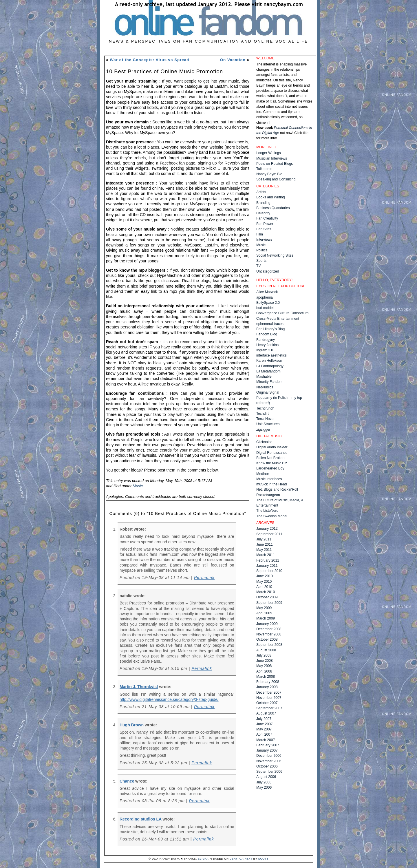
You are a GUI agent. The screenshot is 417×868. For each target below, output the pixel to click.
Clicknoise (264, 442)
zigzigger (263, 430)
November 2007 (269, 698)
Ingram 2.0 (265, 350)
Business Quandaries (273, 208)
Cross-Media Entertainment (278, 319)
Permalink (204, 578)
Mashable (264, 377)
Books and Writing (270, 197)
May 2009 (264, 608)
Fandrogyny (266, 340)
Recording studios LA (141, 819)
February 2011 (268, 560)
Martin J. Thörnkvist (139, 687)
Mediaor (263, 474)
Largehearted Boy (270, 468)
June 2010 (265, 576)
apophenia (265, 297)
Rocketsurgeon (268, 495)
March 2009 (266, 618)
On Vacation (233, 60)
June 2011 (265, 544)
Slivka (203, 859)
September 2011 (269, 534)
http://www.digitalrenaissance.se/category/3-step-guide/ (169, 699)
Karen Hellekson (269, 361)
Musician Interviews (272, 158)
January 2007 (267, 750)
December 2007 (269, 692)
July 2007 (264, 719)
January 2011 (267, 566)
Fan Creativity (267, 218)
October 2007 (267, 703)
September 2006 (269, 772)
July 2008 (264, 655)
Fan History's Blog (270, 329)
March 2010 (266, 592)
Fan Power (265, 224)
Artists (261, 192)
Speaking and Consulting (276, 179)
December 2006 (269, 756)
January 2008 (267, 687)
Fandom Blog (267, 334)
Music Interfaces (269, 479)
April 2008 (264, 671)
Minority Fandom (269, 382)
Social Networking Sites (275, 255)
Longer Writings (269, 153)
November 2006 (269, 761)
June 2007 (265, 724)
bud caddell (265, 308)
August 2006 (266, 777)
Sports (261, 261)
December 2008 (269, 629)
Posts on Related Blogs (275, 164)
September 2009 (269, 603)
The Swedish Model (272, 516)
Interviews (264, 240)
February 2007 (268, 745)
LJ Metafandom (268, 371)
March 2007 (266, 740)
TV (259, 266)
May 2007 (264, 729)
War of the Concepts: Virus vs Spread (149, 60)
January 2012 (267, 529)
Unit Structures (268, 424)
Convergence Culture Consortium (282, 313)
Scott (263, 859)
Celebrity (263, 213)
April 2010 (264, 587)
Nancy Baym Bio (269, 174)
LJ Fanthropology (270, 366)
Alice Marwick (267, 292)
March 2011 (266, 555)
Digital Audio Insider (272, 447)
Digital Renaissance (272, 453)
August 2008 (266, 650)
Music (138, 486)
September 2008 (269, 645)
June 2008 (265, 661)
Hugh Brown (132, 725)
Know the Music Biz (272, 463)
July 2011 (264, 539)
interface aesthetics (271, 355)
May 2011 (264, 550)
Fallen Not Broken (270, 458)
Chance (127, 781)
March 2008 (266, 677)
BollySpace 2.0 (268, 303)
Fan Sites (264, 229)
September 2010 (269, 571)
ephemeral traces (270, 324)
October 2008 (267, 639)
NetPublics (265, 387)
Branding (263, 203)
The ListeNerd (267, 511)
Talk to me (264, 169)
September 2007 (269, 708)
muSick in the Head (271, 484)
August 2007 (266, 713)
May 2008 (264, 666)
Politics (262, 250)
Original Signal (268, 392)
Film (260, 234)
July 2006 (264, 782)
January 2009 (267, 624)
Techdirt (263, 414)
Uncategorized (268, 271)
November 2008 (269, 634)
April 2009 (264, 613)
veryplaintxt (241, 859)
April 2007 (264, 734)
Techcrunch (265, 408)
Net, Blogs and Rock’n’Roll (277, 489)
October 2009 (267, 597)
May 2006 (264, 787)
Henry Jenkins (267, 345)
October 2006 (267, 766)
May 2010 (264, 582)
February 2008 (268, 682)
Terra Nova (265, 419)
